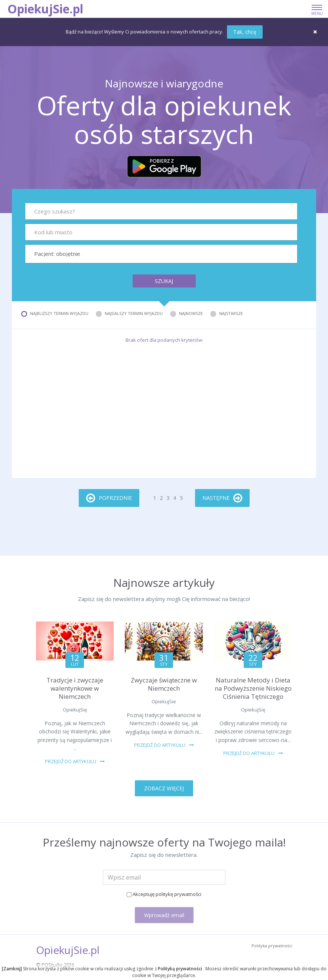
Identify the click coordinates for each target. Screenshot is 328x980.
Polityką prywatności (181, 969)
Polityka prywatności (272, 946)
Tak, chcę (245, 32)
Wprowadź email (164, 915)
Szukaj (164, 281)
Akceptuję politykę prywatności (167, 894)
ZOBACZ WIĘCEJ (164, 788)
